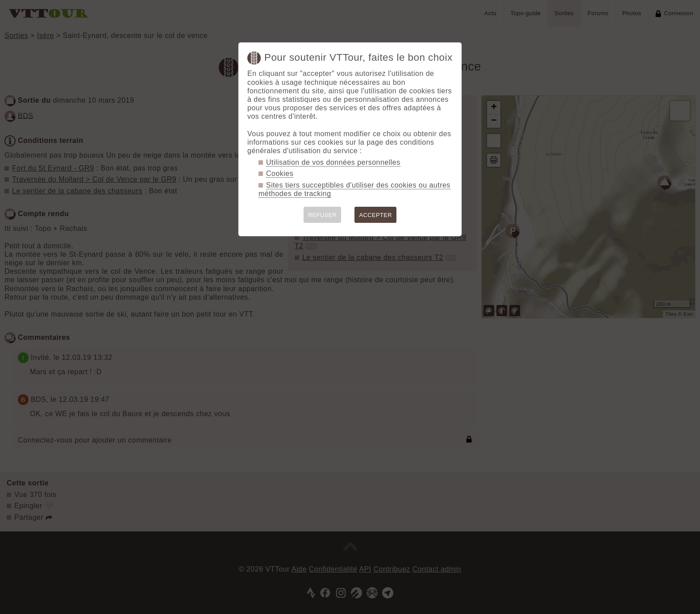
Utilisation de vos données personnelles (333, 162)
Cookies (280, 173)
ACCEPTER (375, 215)
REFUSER (323, 215)
